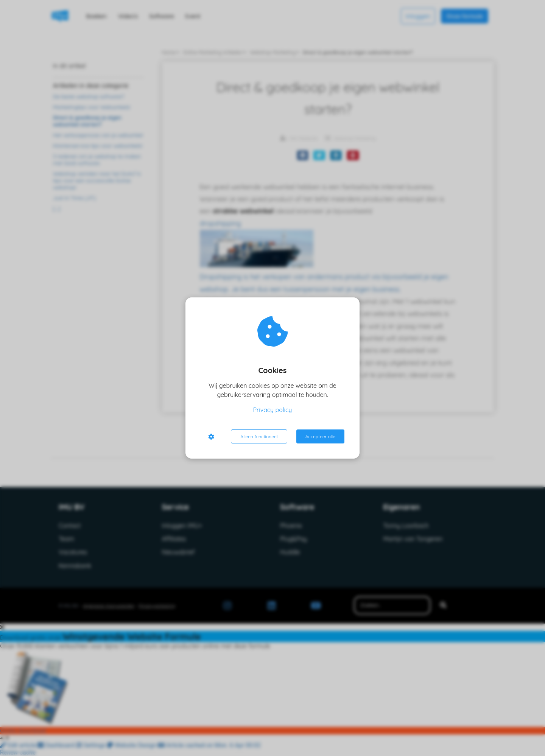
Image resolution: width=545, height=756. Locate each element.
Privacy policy (273, 410)
